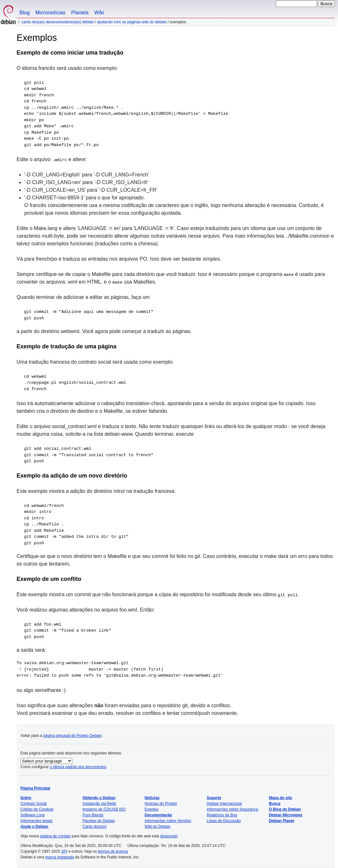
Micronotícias (50, 13)
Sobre (26, 798)
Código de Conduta (37, 809)
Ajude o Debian (34, 827)
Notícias (152, 798)
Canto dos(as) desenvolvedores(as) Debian (58, 22)
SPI (64, 851)
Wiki (99, 13)
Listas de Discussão (224, 821)
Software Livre (33, 815)
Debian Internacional (224, 804)
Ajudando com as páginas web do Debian (132, 22)
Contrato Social (33, 804)
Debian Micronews (286, 815)
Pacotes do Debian (99, 821)
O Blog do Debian (285, 809)
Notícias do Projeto (161, 804)
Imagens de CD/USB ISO (104, 809)
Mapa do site (280, 798)
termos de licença (113, 851)
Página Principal (35, 788)
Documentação (158, 815)
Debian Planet (281, 821)
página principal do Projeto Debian (72, 736)
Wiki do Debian (158, 827)
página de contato (55, 836)
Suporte (214, 798)
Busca (275, 804)
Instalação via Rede (99, 804)
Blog (25, 13)
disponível (169, 836)
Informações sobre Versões (168, 821)
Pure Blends (93, 815)
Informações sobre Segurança (232, 809)
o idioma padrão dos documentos (78, 767)
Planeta (80, 13)
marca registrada (60, 857)
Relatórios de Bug (222, 815)
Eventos (152, 809)
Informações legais (37, 821)
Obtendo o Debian (99, 798)
